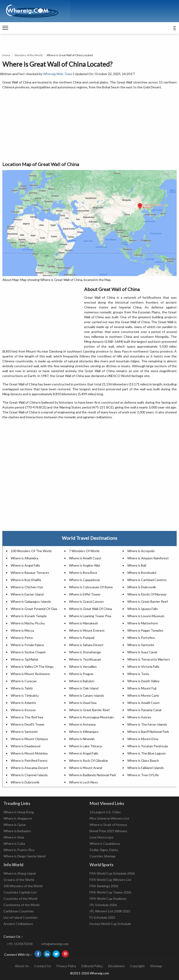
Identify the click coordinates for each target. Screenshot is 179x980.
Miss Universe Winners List (109, 818)
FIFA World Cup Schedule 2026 (112, 873)
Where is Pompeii (82, 638)
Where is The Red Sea (27, 717)
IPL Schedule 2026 (103, 905)
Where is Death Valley (143, 681)
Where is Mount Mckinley (29, 753)
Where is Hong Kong (19, 812)
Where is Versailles (83, 667)
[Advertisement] (89, 126)
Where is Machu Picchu (28, 623)
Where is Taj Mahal (24, 659)
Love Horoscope (101, 837)
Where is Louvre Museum (146, 616)
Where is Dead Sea (83, 703)
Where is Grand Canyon (86, 601)
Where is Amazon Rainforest (148, 558)
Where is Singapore (18, 818)
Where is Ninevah (82, 739)
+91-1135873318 (20, 944)
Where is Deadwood (26, 746)
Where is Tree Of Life (143, 775)
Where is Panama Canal (144, 710)
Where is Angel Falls (25, 565)
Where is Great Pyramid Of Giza (34, 609)
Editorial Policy (92, 966)
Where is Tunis (138, 674)
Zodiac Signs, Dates (104, 850)
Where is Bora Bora (83, 573)
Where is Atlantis (23, 703)
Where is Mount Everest (87, 630)
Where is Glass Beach (143, 760)
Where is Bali (137, 565)
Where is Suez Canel (142, 652)
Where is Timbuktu (25, 695)
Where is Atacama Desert (29, 768)
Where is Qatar (15, 825)
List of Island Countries (21, 917)
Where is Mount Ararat (86, 768)
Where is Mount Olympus (29, 739)
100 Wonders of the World (23, 886)
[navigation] (5, 28)
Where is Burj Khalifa (26, 580)
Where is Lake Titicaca (85, 746)
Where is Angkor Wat (85, 565)
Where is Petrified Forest (29, 760)
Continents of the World (21, 905)
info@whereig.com (55, 944)
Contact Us (43, 966)
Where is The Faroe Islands (147, 724)
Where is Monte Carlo (143, 695)
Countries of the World (20, 899)
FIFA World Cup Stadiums (108, 899)
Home (6, 55)
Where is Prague (81, 674)
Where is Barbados (17, 831)
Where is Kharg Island (20, 873)
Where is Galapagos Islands (31, 601)
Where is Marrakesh (84, 623)
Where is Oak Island (84, 688)
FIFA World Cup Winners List (110, 880)
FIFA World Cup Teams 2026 (110, 892)
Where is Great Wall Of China (90, 609)
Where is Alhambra (24, 558)
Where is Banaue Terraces (30, 573)
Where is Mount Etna (143, 739)
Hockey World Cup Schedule (110, 924)
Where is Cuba (14, 843)
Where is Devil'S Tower (28, 724)
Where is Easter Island (27, 594)
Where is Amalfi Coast (85, 558)
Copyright (137, 966)
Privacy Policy (66, 966)
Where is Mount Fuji (142, 688)
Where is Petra (22, 638)
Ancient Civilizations (18, 924)
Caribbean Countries (19, 911)
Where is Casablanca (105, 843)
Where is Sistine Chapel (28, 652)
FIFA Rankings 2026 (104, 886)
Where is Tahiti (22, 688)
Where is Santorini (141, 645)
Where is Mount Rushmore (30, 674)
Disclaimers (116, 966)
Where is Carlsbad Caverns (147, 580)
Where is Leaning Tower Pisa (90, 616)
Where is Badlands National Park (93, 775)
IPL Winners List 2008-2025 (110, 911)
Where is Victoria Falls (143, 667)
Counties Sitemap (103, 856)
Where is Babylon (82, 681)
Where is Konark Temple (29, 616)
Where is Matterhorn (143, 623)
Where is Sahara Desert (86, 645)
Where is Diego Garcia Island (24, 856)
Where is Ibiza (14, 837)
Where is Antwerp (82, 724)
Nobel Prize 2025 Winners (108, 831)
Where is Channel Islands (29, 775)
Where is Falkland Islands (146, 768)
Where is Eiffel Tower (85, 594)
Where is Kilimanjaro (84, 732)
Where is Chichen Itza (27, 587)
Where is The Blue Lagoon (146, 753)
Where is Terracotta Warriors (149, 659)
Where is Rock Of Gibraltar (89, 760)
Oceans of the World (19, 880)
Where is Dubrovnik (142, 587)
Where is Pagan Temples (145, 630)
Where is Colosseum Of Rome (91, 587)
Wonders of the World (28, 55)
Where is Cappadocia (84, 580)
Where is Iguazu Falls (143, 609)
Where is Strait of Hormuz (108, 825)
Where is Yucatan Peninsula (148, 746)
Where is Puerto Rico (19, 850)
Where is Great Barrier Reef (148, 601)
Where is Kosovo (23, 710)
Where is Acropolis (141, 551)
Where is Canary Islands (87, 695)
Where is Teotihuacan (85, 659)
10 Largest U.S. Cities (105, 812)
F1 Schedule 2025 (102, 917)
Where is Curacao (24, 681)
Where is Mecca (22, 630)
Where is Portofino (141, 638)
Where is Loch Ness (83, 782)
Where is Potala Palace (27, 645)
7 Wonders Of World (84, 551)
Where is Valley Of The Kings (32, 667)
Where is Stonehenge (85, 652)
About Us (22, 966)
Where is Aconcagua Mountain (91, 717)
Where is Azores (139, 717)
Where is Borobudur (142, 573)
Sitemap (156, 966)
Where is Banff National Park (148, 732)
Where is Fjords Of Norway (147, 594)
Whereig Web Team (58, 74)
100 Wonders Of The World (31, 551)
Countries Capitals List (20, 892)
